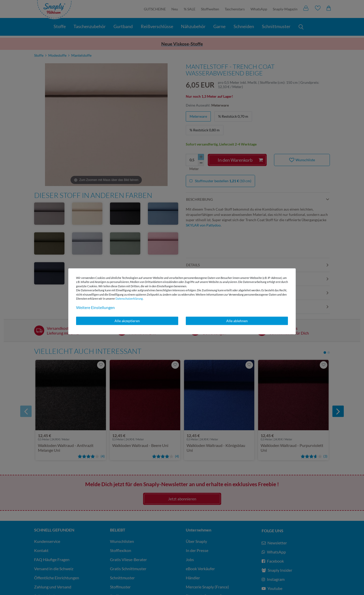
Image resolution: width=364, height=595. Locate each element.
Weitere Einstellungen (95, 307)
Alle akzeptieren (127, 321)
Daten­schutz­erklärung (129, 299)
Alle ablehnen (237, 321)
